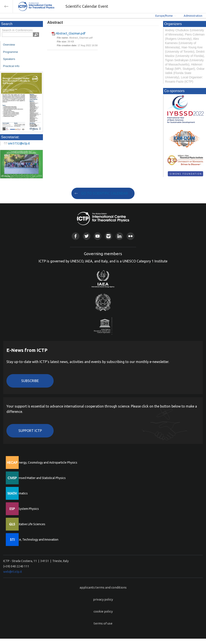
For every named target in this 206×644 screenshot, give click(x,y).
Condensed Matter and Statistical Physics (38, 478)
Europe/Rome (164, 16)
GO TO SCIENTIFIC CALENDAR (105, 193)
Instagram (108, 236)
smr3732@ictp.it (19, 143)
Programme (11, 52)
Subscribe (30, 381)
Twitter (87, 236)
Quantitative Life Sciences (28, 524)
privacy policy (103, 599)
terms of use (103, 623)
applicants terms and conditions (103, 587)
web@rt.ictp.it (13, 572)
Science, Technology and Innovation (34, 540)
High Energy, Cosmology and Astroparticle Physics (44, 463)
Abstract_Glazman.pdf (71, 33)
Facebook (75, 236)
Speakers (9, 59)
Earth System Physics (25, 509)
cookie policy (103, 611)
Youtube (98, 236)
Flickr (130, 236)
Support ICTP (30, 431)
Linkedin (119, 236)
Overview (9, 45)
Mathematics (19, 493)
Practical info (11, 66)
